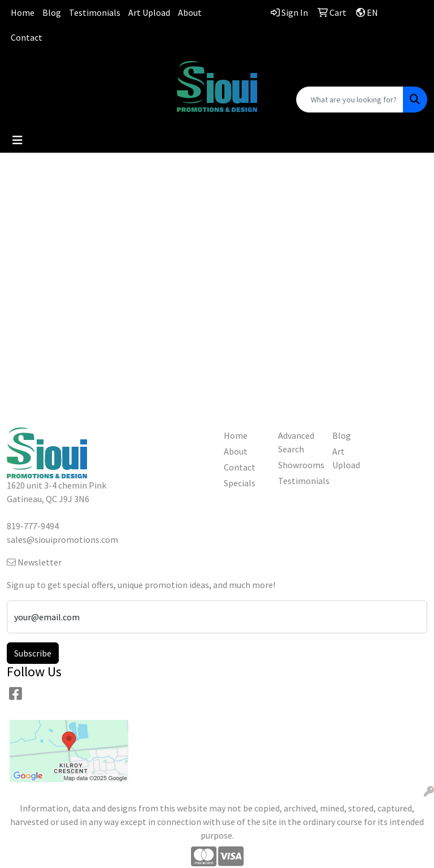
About (190, 12)
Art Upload (149, 12)
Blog (52, 12)
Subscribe (33, 653)
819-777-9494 (72, 68)
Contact (27, 37)
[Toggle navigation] (18, 140)
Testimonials (95, 12)
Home (23, 12)
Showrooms (298, 465)
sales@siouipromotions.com (73, 81)
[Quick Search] (350, 100)
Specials (240, 483)
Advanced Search (296, 442)
